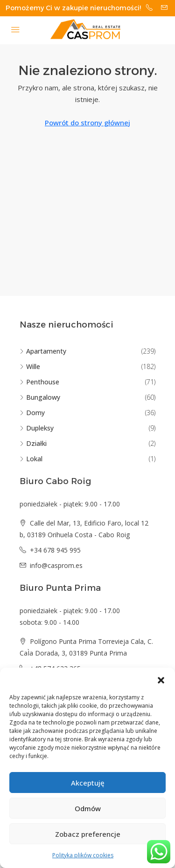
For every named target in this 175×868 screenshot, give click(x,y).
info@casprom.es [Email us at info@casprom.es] (56, 565)
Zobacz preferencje (88, 834)
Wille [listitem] (30, 366)
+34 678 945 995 (55, 550)
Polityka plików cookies (83, 855)
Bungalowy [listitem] (40, 397)
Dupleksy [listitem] (37, 428)
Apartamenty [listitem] (43, 351)
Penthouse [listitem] (39, 382)
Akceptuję (88, 783)
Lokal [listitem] (31, 459)
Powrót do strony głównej (87, 123)
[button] (161, 679)
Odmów (88, 808)
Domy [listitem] (32, 413)
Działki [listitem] (33, 443)
